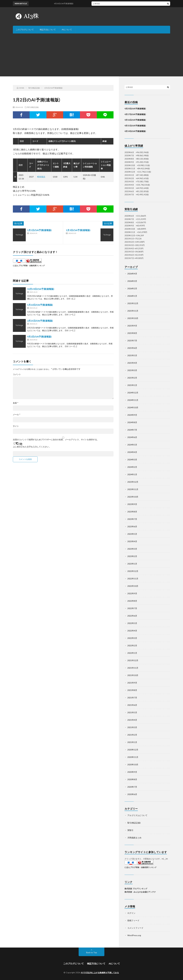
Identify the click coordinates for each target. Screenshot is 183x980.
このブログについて (25, 30)
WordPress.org (134, 935)
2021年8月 (132, 690)
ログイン (131, 913)
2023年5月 (132, 534)
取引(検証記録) (33, 107)
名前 (16, 403)
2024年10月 (133, 407)
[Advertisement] (91, 55)
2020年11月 (133, 757)
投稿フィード (133, 920)
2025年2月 (132, 378)
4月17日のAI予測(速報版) (135, 114)
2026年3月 (132, 281)
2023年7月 (132, 519)
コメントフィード (135, 928)
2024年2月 (132, 467)
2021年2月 (132, 735)
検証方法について (48, 30)
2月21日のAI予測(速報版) (40, 321)
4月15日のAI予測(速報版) (135, 126)
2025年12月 (133, 303)
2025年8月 (132, 333)
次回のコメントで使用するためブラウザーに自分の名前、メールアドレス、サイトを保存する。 (56, 440)
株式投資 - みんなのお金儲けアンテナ (140, 892)
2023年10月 (133, 497)
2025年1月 (132, 385)
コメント (17, 374)
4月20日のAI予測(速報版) (135, 109)
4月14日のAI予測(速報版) (135, 131)
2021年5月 (132, 712)
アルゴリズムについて (137, 815)
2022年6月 (132, 616)
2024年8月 (132, 422)
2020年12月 (133, 750)
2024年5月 (132, 445)
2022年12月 (133, 571)
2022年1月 (132, 653)
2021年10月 (133, 675)
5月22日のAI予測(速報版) (40, 305)
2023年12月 (133, 482)
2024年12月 (133, 393)
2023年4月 (132, 541)
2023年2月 (132, 556)
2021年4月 (132, 720)
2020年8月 (132, 779)
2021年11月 (133, 668)
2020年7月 (132, 787)
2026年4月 (132, 274)
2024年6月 (132, 437)
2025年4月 (132, 363)
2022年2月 (132, 645)
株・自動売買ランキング (35, 265)
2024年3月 (132, 460)
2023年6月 (132, 526)
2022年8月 (132, 601)
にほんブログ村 (19, 265)
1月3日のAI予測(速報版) (78, 230)
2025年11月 (133, 311)
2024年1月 (132, 474)
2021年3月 (132, 727)
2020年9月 (132, 772)
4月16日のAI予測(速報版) (135, 120)
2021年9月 (132, 683)
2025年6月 (132, 348)
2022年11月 (133, 579)
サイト (16, 426)
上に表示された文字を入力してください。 (32, 447)
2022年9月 (132, 593)
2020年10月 (133, 765)
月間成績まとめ (134, 838)
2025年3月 (132, 370)
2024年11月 (133, 400)
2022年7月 (132, 608)
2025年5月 (132, 355)
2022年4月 (132, 631)
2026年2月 (132, 288)
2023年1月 (132, 564)
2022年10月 (133, 586)
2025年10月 (133, 318)
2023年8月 (132, 512)
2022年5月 (132, 623)
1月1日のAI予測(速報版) (39, 230)
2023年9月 (132, 504)
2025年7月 (132, 341)
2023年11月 (133, 489)
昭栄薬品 (41, 177)
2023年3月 (132, 549)
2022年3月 (132, 638)
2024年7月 (132, 430)
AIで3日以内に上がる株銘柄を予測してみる (100, 973)
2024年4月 (132, 452)
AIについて (67, 30)
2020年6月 (132, 794)
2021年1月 (132, 742)
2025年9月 (132, 326)
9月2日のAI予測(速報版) (39, 337)
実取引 (130, 830)
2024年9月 (132, 415)
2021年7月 (132, 698)
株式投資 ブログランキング (136, 889)
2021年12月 (133, 660)
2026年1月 (132, 296)
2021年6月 (132, 705)
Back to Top (92, 952)
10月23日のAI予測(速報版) (41, 289)
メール (17, 415)
